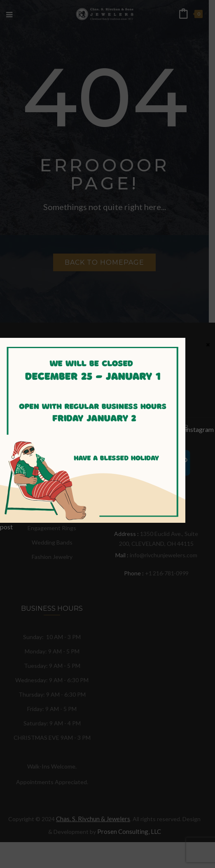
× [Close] (208, 344)
